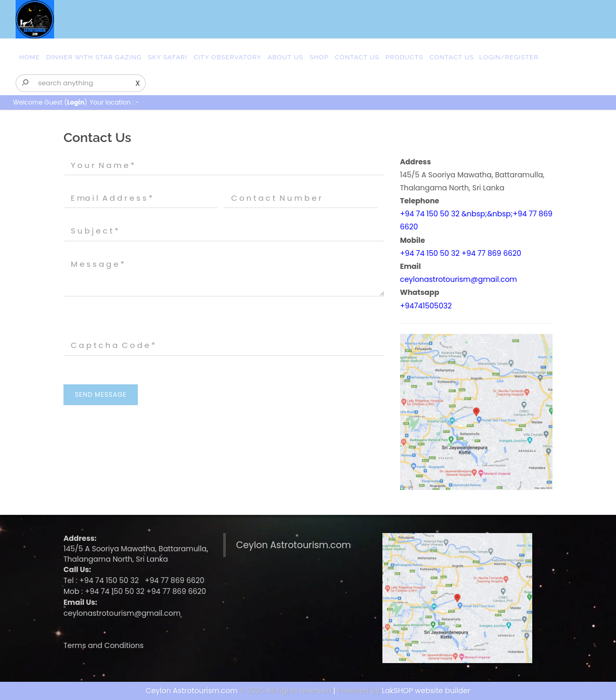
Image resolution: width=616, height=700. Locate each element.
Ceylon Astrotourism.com (294, 545)
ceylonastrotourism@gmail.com (459, 279)
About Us (285, 57)
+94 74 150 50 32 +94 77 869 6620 (461, 253)
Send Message (101, 394)
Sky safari (168, 57)
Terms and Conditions (104, 645)
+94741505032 (426, 306)
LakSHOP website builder (426, 691)
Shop (319, 57)
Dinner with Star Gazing (94, 57)
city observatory (227, 57)
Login (76, 102)
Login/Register (509, 57)
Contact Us (357, 57)
